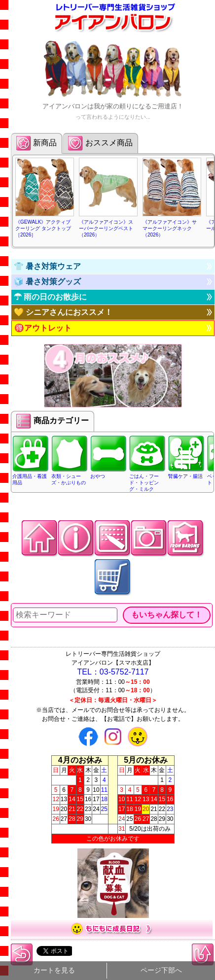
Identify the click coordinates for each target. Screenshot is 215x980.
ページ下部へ (161, 970)
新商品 (36, 143)
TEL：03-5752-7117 (113, 672)
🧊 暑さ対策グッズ (47, 282)
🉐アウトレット (43, 328)
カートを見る (54, 970)
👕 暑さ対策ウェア (47, 266)
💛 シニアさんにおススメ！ (63, 312)
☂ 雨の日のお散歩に (50, 297)
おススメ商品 (100, 143)
